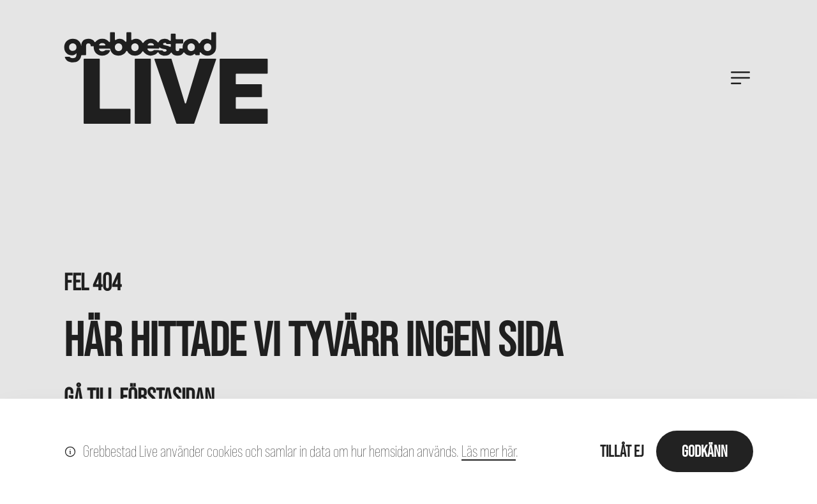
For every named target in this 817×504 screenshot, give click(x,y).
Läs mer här (489, 451)
